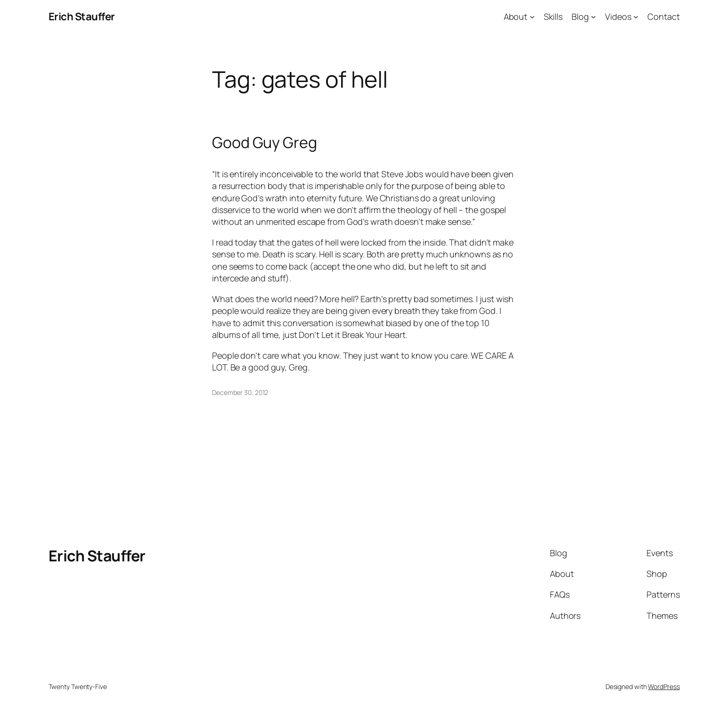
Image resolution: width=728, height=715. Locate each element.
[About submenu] (532, 17)
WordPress (664, 686)
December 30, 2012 (240, 392)
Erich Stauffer (82, 16)
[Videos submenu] (636, 17)
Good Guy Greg (265, 142)
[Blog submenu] (593, 17)
